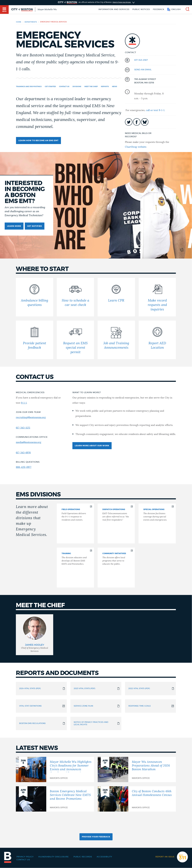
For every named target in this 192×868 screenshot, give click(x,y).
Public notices (141, 9)
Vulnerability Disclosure (53, 857)
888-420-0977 (24, 467)
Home (19, 22)
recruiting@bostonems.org (31, 417)
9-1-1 (24, 403)
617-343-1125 (23, 428)
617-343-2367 (141, 60)
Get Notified (35, 226)
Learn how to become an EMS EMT (38, 141)
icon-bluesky (145, 122)
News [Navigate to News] (115, 87)
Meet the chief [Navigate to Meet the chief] (91, 87)
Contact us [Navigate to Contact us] (64, 87)
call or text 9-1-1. (155, 110)
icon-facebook (137, 122)
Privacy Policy (25, 857)
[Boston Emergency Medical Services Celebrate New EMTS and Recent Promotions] (55, 799)
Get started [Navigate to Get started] (50, 87)
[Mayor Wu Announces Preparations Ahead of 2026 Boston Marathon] (137, 769)
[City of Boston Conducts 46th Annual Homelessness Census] (137, 799)
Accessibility (104, 857)
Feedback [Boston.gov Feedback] (159, 9)
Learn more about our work (92, 446)
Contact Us (23, 860)
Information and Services (114, 9)
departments (31, 22)
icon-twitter (129, 122)
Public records (83, 857)
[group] (34, 635)
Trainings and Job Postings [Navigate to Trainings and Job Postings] (29, 87)
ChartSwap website (136, 147)
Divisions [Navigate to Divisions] (77, 87)
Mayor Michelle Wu (47, 9)
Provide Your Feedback (96, 837)
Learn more (14, 226)
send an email (143, 70)
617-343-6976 (23, 453)
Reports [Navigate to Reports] (105, 87)
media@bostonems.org (29, 442)
